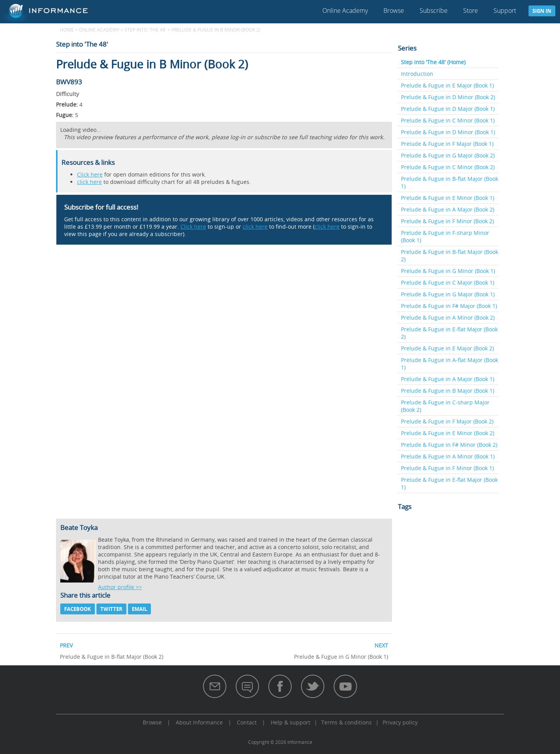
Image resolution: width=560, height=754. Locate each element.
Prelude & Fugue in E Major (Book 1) (447, 85)
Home (67, 30)
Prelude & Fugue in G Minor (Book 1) (448, 271)
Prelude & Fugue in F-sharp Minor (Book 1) (445, 236)
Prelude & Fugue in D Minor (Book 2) (448, 97)
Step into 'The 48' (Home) (433, 62)
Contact (247, 722)
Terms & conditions (346, 722)
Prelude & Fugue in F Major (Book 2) (447, 421)
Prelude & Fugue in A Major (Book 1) (448, 379)
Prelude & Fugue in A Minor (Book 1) (448, 456)
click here (89, 182)
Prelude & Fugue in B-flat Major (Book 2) (450, 255)
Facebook (78, 609)
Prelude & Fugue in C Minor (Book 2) (448, 167)
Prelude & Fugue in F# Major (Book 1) (449, 306)
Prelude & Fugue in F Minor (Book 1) (447, 468)
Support (505, 10)
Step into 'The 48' (145, 30)
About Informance (199, 722)
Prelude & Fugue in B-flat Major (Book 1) (450, 182)
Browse (394, 10)
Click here (90, 174)
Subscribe (434, 10)
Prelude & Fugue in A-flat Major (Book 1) (450, 364)
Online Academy (345, 10)
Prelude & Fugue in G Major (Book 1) (448, 294)
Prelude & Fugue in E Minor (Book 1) (448, 198)
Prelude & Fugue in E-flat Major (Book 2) (449, 333)
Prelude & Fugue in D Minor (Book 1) (448, 132)
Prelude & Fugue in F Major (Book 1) (447, 144)
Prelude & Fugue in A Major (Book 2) (448, 209)
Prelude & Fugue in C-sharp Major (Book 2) (445, 406)
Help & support (290, 722)
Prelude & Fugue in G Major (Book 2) (448, 155)
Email (139, 609)
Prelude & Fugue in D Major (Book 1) (448, 109)
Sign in (542, 11)
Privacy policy (400, 722)
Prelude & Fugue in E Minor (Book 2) (448, 433)
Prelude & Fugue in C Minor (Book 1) (448, 120)
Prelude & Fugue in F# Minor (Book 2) (449, 445)
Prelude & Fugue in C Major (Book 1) (448, 283)
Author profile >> (120, 587)
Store (471, 10)
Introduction (417, 74)
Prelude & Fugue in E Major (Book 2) (447, 348)
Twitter (111, 609)
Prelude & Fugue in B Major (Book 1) (448, 391)
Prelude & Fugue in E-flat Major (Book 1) (449, 483)
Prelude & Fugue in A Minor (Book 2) (448, 318)
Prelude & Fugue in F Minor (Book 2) (447, 221)
